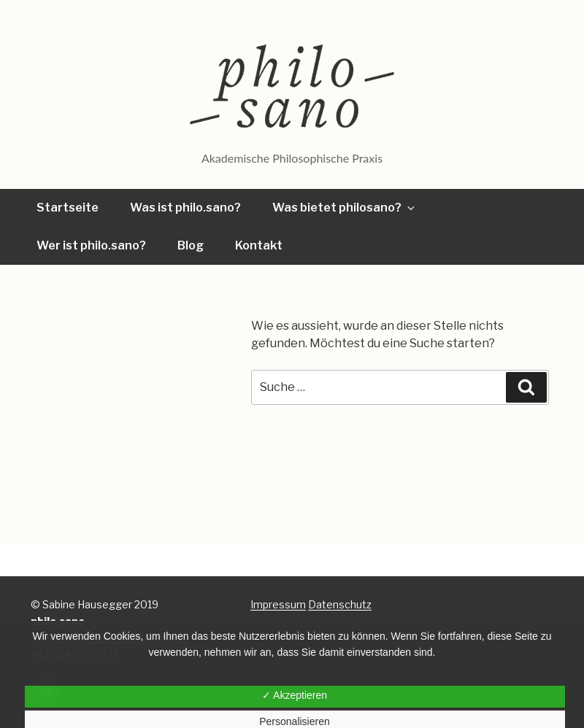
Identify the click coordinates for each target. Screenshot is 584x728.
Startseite (68, 208)
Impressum (278, 604)
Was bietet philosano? (345, 208)
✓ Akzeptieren (295, 695)
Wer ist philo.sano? (91, 245)
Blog (191, 245)
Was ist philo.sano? (185, 208)
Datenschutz (340, 604)
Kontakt (259, 245)
